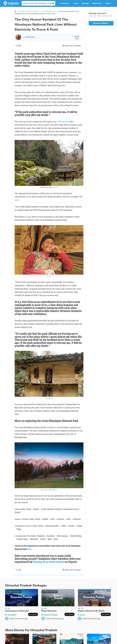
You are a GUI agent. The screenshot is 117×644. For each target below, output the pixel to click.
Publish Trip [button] (97, 3)
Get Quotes (33, 614)
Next (111, 601)
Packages (85, 3)
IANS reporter (63, 122)
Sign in (108, 3)
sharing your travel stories (48, 562)
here (29, 549)
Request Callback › (101, 23)
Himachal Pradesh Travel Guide (28, 11)
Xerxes (56, 187)
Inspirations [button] (65, 3)
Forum (76, 3)
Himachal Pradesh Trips (48, 11)
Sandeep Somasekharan (50, 490)
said (16, 200)
